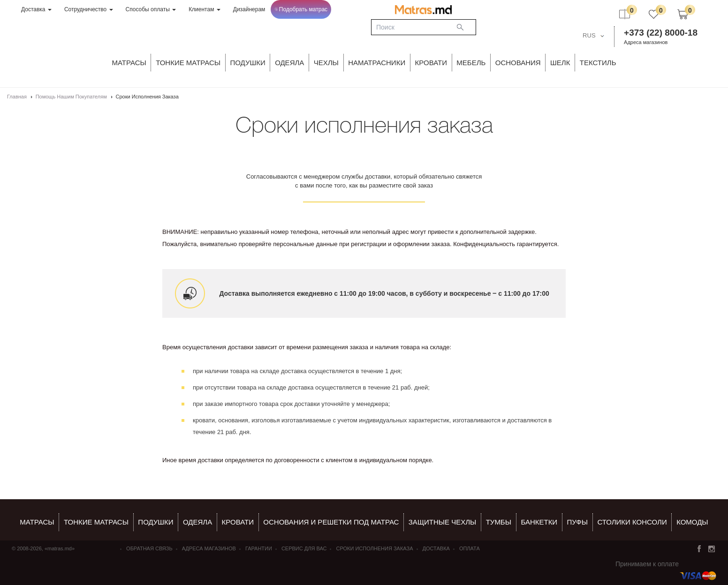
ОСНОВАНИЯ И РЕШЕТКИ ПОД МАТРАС (331, 522)
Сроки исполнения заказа (374, 548)
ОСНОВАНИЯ (518, 63)
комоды (692, 522)
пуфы (578, 522)
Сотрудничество (89, 9)
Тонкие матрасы (96, 522)
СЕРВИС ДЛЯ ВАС (304, 548)
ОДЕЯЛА (289, 63)
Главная (17, 97)
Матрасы (129, 63)
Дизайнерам (249, 9)
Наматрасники (377, 63)
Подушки (248, 63)
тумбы (499, 522)
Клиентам (205, 9)
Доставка (36, 9)
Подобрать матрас (301, 9)
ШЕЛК (560, 63)
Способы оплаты (151, 9)
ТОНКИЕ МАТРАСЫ (188, 63)
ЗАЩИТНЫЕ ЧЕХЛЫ (443, 522)
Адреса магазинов (646, 42)
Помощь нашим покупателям (71, 97)
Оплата (470, 548)
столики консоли (632, 522)
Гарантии (259, 548)
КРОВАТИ (431, 63)
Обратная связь (149, 548)
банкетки (539, 522)
